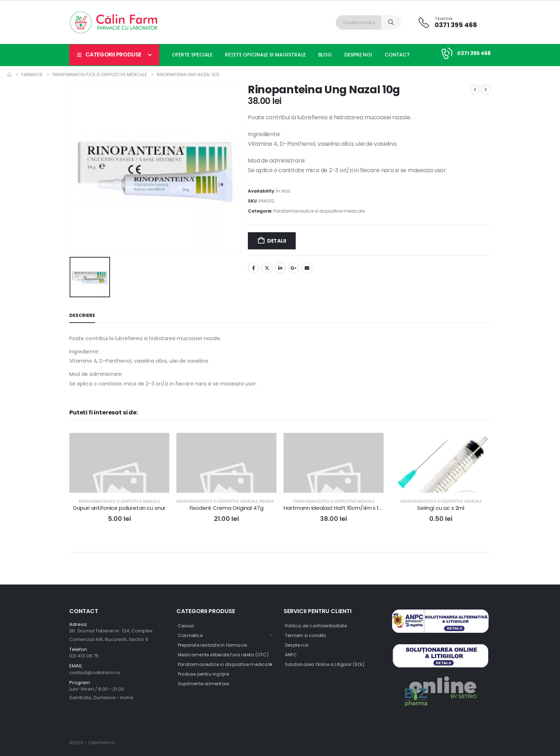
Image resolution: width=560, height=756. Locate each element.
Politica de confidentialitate (316, 626)
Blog (325, 55)
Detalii (277, 241)
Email (307, 268)
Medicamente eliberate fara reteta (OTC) (223, 655)
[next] (486, 90)
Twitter (267, 268)
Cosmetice (190, 635)
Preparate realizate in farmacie (212, 645)
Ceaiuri (186, 626)
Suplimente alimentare (203, 684)
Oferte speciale (192, 55)
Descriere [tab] (82, 315)
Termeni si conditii (306, 635)
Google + (294, 268)
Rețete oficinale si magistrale (265, 55)
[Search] (391, 23)
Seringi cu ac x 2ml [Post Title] (441, 508)
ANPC (291, 655)
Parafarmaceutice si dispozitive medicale (319, 211)
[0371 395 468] (446, 53)
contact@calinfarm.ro (95, 673)
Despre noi (358, 55)
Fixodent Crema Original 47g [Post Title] (227, 508)
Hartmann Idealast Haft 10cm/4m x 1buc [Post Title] (336, 508)
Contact (397, 55)
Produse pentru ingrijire (203, 674)
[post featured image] (119, 483)
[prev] (475, 90)
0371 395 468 (474, 53)
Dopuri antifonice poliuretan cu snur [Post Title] (119, 508)
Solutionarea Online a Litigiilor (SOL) (325, 664)
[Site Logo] (114, 23)
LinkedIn (280, 268)
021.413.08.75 (84, 656)
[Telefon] (448, 22)
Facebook (254, 268)
